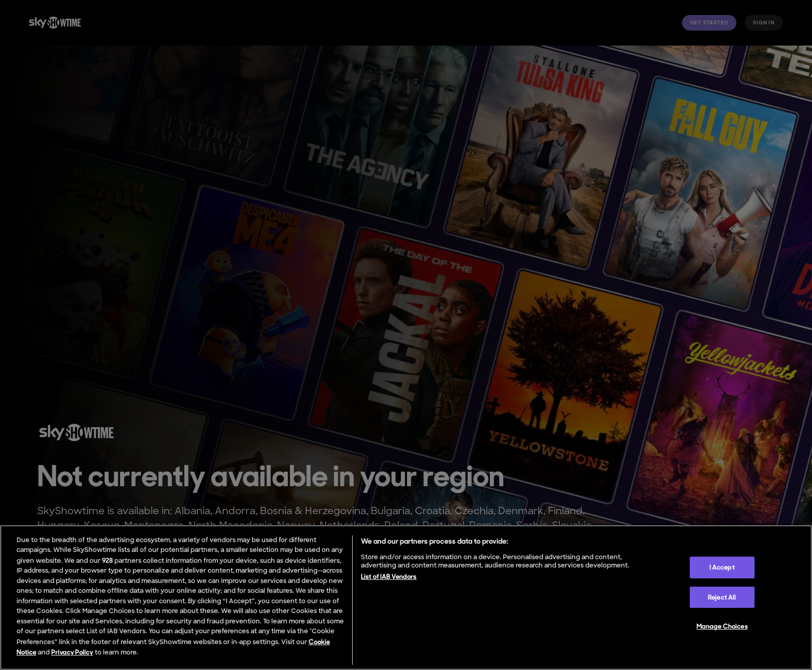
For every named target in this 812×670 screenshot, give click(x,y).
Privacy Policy (72, 652)
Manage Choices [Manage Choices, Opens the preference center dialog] (722, 626)
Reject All (722, 597)
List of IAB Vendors (389, 577)
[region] (406, 598)
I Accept (722, 567)
